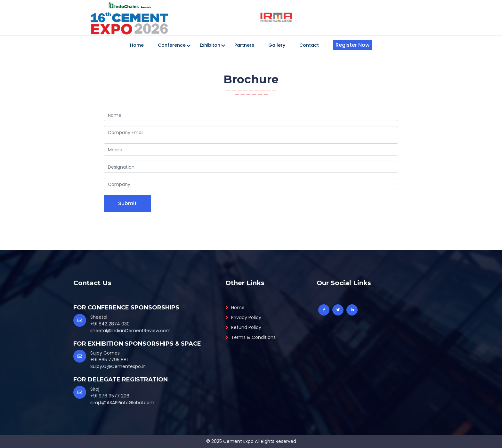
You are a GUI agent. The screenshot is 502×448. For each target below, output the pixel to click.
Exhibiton (210, 45)
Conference (172, 45)
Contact (309, 45)
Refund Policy (243, 327)
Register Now (352, 45)
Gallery (277, 45)
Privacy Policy (243, 317)
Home (137, 45)
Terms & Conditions (251, 337)
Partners (244, 45)
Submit (127, 203)
